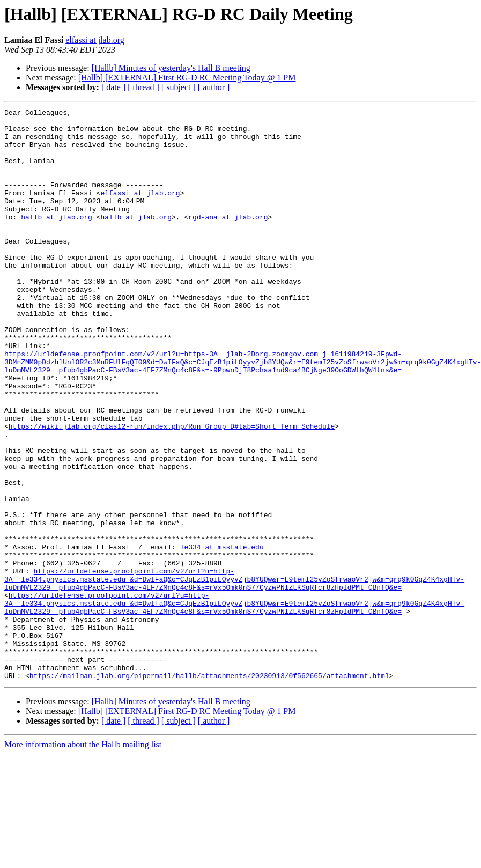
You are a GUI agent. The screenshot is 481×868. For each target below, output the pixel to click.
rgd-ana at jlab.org (228, 239)
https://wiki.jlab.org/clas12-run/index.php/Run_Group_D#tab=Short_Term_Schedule (172, 490)
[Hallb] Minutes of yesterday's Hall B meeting (171, 68)
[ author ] (214, 87)
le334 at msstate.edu (222, 635)
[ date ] (113, 87)
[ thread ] (143, 87)
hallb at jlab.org (57, 239)
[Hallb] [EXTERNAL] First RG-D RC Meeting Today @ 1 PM (187, 78)
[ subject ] (179, 87)
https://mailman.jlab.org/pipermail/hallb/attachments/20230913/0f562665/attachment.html (209, 790)
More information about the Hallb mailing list (83, 859)
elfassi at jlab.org (95, 40)
